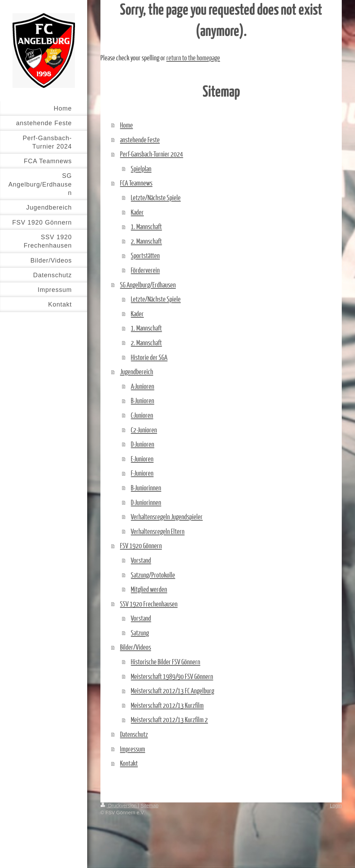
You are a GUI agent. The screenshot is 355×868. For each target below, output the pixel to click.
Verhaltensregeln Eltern (158, 531)
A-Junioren (142, 386)
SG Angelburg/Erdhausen (148, 285)
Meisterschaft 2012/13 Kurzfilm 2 (169, 719)
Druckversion (119, 806)
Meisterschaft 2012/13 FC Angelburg (172, 690)
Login (336, 806)
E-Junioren (142, 459)
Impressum (133, 749)
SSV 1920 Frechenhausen (149, 604)
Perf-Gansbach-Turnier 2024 (152, 154)
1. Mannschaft (146, 226)
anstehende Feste (140, 139)
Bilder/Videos (135, 647)
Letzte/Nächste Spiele (156, 197)
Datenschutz (134, 734)
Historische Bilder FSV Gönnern (165, 662)
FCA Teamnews (136, 183)
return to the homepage (193, 58)
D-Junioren (142, 444)
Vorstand (141, 560)
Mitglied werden (149, 589)
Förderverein (145, 270)
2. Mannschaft (146, 241)
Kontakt (129, 763)
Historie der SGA (149, 357)
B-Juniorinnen (146, 488)
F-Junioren (142, 473)
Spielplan (141, 168)
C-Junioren (142, 415)
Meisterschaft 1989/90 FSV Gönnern (172, 676)
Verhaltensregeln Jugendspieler (167, 516)
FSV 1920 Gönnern (141, 545)
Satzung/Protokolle (153, 575)
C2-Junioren (144, 430)
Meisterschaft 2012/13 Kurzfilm (167, 705)
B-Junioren (142, 400)
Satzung (140, 633)
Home (126, 125)
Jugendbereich (137, 371)
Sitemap (149, 806)
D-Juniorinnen (146, 502)
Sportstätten (145, 255)
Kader (137, 212)
